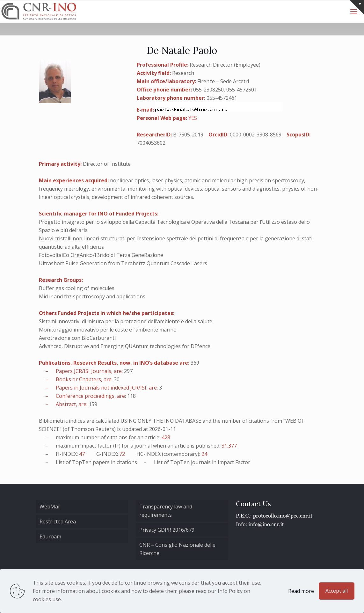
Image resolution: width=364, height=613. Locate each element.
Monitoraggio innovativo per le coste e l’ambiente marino (108, 330)
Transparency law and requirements (166, 511)
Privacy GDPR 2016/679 (167, 530)
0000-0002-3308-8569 (256, 135)
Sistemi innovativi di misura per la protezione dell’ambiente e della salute (126, 321)
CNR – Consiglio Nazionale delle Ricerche (177, 549)
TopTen (82, 462)
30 (117, 379)
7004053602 (151, 143)
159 (93, 404)
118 (131, 396)
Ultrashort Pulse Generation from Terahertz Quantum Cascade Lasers (123, 263)
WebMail (50, 507)
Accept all (337, 591)
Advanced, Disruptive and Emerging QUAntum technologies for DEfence (125, 346)
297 (128, 371)
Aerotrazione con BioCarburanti (77, 338)
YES (193, 118)
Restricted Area (58, 522)
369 (195, 363)
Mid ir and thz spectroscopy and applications (92, 296)
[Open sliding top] (357, 7)
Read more (301, 591)
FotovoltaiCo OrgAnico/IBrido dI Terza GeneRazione (101, 255)
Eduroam (50, 536)
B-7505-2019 (188, 135)
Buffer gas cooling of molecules (77, 288)
